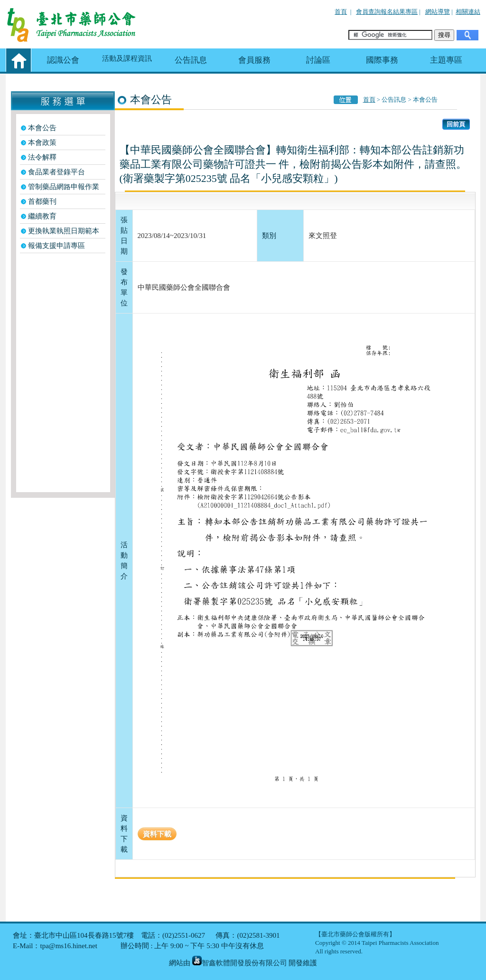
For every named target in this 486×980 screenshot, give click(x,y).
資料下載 (157, 834)
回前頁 (456, 124)
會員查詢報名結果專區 (387, 12)
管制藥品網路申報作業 (64, 187)
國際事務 (382, 60)
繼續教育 (42, 216)
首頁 (341, 12)
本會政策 (42, 143)
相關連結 (468, 12)
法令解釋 (42, 157)
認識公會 (63, 60)
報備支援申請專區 (56, 246)
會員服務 (254, 60)
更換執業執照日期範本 (64, 231)
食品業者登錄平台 (56, 172)
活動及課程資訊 (127, 58)
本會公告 (42, 128)
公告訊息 (191, 60)
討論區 (318, 60)
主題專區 (446, 60)
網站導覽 (438, 12)
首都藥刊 (42, 201)
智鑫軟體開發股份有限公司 (240, 963)
